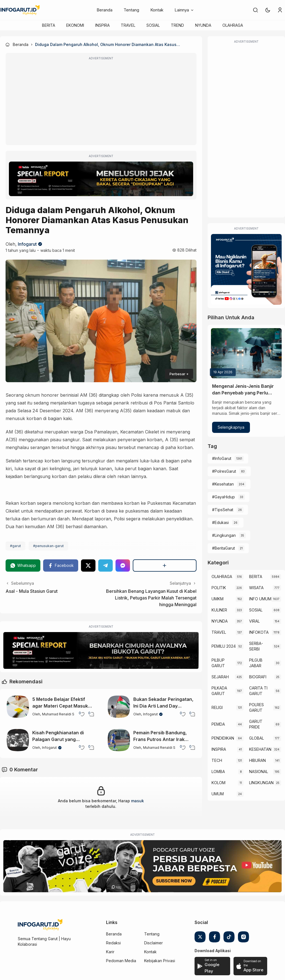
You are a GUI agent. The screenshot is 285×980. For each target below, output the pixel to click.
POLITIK (219, 588)
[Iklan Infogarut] (246, 269)
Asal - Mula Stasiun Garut (32, 591)
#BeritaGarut (223, 548)
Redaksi (113, 943)
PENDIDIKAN (223, 738)
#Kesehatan (223, 484)
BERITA (49, 25)
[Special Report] (101, 179)
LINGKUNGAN (261, 783)
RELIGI (217, 707)
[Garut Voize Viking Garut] (142, 866)
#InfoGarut (222, 458)
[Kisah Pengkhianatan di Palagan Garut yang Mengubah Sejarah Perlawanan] (18, 740)
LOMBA (218, 771)
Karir (110, 952)
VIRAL (254, 621)
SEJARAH (220, 677)
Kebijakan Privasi (160, 961)
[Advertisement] (101, 103)
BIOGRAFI (258, 677)
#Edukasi (220, 522)
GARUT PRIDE (256, 724)
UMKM (218, 599)
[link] (255, 10)
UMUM (218, 794)
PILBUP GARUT (218, 663)
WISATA (256, 588)
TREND (177, 25)
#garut (15, 546)
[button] (268, 10)
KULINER (219, 610)
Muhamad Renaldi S (58, 714)
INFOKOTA (259, 632)
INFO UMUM (260, 599)
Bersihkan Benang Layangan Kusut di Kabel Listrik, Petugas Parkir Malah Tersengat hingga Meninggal (151, 598)
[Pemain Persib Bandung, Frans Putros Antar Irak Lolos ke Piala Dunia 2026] (119, 740)
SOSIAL (153, 25)
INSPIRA (102, 25)
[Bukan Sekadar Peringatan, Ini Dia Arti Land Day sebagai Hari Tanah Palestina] (119, 707)
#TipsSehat (223, 510)
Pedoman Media (121, 961)
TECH (217, 760)
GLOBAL (256, 738)
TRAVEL (128, 25)
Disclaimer (153, 943)
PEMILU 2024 (224, 646)
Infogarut (27, 244)
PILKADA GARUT (219, 691)
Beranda (105, 10)
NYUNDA (203, 25)
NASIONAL (259, 771)
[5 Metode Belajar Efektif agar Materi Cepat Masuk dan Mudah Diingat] (18, 707)
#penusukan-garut (48, 546)
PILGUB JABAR (256, 663)
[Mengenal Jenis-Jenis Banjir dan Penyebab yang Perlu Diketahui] (246, 353)
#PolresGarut (224, 471)
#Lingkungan (224, 535)
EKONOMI (75, 25)
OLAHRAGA (233, 25)
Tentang (131, 10)
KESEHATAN (260, 749)
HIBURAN (257, 760)
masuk (137, 801)
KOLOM (218, 783)
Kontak (157, 10)
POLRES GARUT (256, 707)
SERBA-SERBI (256, 646)
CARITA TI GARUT (258, 691)
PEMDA (218, 724)
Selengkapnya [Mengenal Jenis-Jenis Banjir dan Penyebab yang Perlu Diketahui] (231, 427)
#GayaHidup (223, 497)
